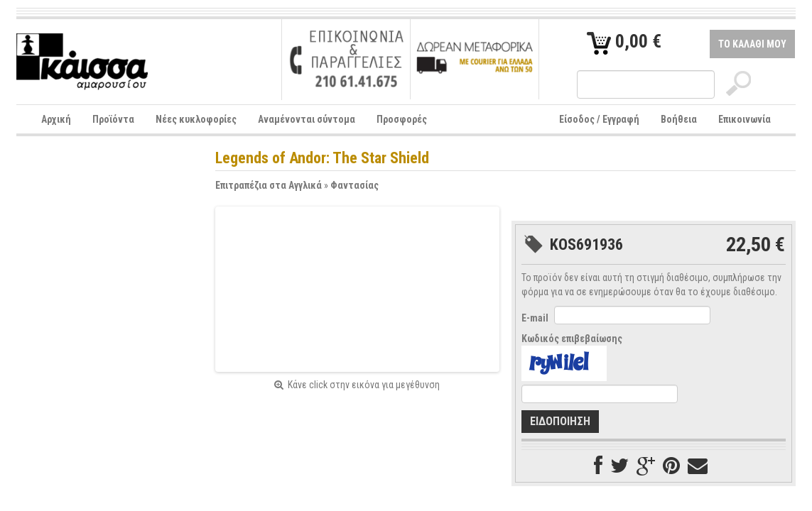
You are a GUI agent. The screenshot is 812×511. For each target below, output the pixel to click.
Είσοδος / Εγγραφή (599, 119)
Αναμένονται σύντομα (307, 119)
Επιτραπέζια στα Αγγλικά (269, 185)
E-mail (535, 318)
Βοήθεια (679, 119)
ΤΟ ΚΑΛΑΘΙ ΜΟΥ (752, 44)
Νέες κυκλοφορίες (196, 119)
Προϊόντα (113, 119)
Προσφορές (402, 119)
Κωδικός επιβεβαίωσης (572, 339)
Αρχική (56, 119)
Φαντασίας (354, 185)
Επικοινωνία (745, 119)
